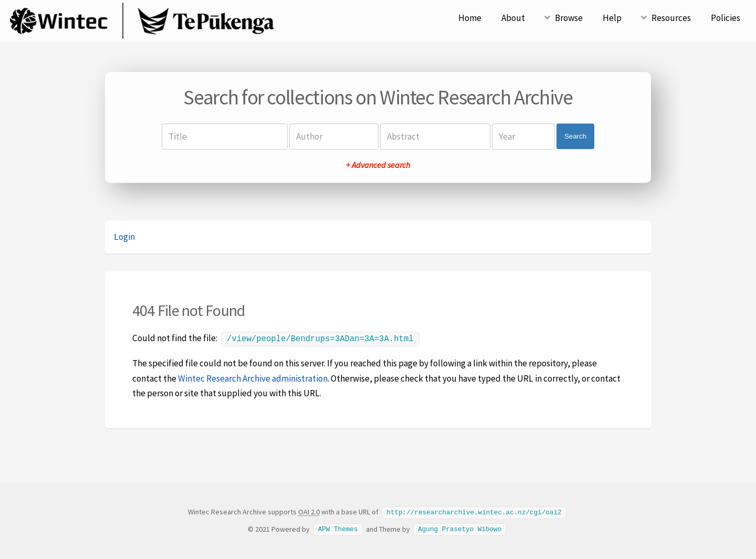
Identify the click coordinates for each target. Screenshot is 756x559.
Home (470, 18)
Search (575, 136)
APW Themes (338, 528)
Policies (726, 18)
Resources (671, 18)
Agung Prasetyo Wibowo (460, 528)
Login (124, 237)
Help (612, 18)
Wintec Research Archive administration (253, 377)
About (513, 18)
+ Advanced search (378, 165)
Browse (569, 18)
